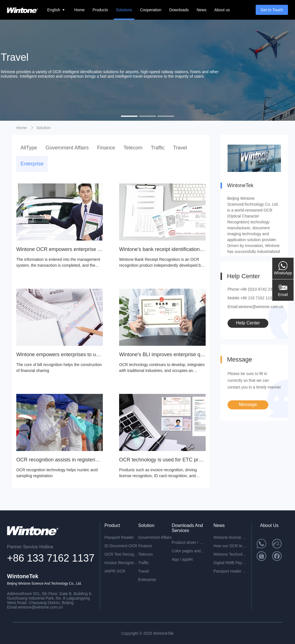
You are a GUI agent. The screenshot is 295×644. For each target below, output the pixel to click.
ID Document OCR (121, 546)
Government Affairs (67, 148)
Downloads (179, 10)
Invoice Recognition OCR (121, 563)
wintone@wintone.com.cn (40, 607)
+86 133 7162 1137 (51, 558)
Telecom (133, 148)
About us (222, 10)
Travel (180, 148)
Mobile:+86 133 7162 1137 (251, 298)
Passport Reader (119, 537)
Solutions (124, 10)
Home (79, 10)
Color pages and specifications (189, 551)
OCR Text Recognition (121, 554)
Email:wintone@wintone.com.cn (256, 307)
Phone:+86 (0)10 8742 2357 (252, 289)
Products (100, 10)
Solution (43, 128)
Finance (106, 148)
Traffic (158, 148)
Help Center (248, 323)
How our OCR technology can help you (230, 546)
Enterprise (32, 164)
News (202, 10)
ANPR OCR (115, 571)
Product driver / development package (189, 542)
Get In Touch (272, 10)
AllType (29, 148)
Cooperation (151, 10)
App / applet (182, 559)
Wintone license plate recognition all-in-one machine (230, 537)
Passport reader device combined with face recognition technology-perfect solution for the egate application (230, 571)
